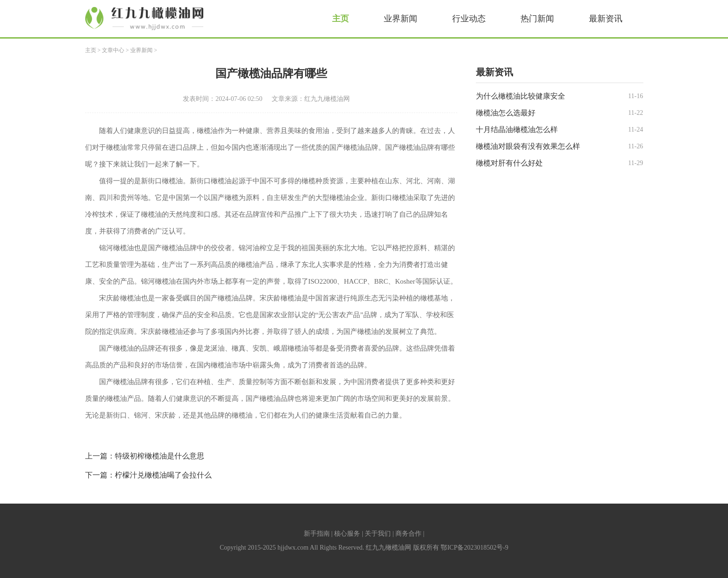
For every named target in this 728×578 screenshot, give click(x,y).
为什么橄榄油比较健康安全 (521, 96)
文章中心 (113, 50)
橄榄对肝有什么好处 (509, 163)
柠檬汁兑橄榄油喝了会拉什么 (163, 475)
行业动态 (469, 19)
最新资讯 (606, 19)
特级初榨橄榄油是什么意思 (160, 456)
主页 (341, 19)
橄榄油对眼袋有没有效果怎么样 (528, 146)
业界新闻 (401, 19)
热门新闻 (537, 19)
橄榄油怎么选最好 (506, 113)
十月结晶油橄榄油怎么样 (517, 130)
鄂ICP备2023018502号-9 (474, 548)
